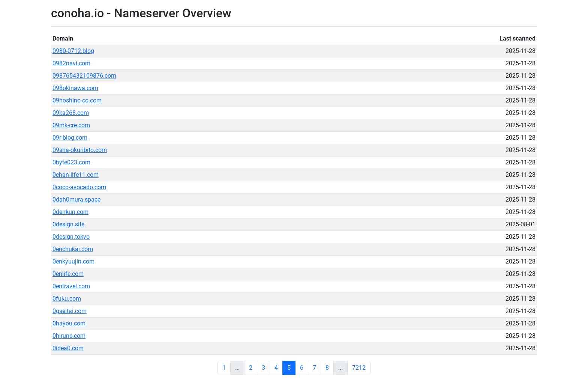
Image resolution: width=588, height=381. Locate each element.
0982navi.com (71, 63)
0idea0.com (68, 348)
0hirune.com (69, 336)
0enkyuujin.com (73, 261)
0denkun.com (70, 212)
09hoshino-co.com (77, 100)
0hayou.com (69, 323)
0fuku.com (67, 299)
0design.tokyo (71, 237)
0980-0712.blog (73, 51)
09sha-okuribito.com (80, 150)
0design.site (68, 224)
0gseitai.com (70, 311)
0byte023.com (71, 162)
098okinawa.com (75, 88)
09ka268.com (71, 113)
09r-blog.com (70, 138)
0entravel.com (71, 286)
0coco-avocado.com (79, 187)
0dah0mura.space (76, 200)
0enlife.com (68, 274)
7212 (359, 368)
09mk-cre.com (71, 125)
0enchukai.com (73, 249)
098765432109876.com (84, 76)
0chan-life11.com (76, 175)
